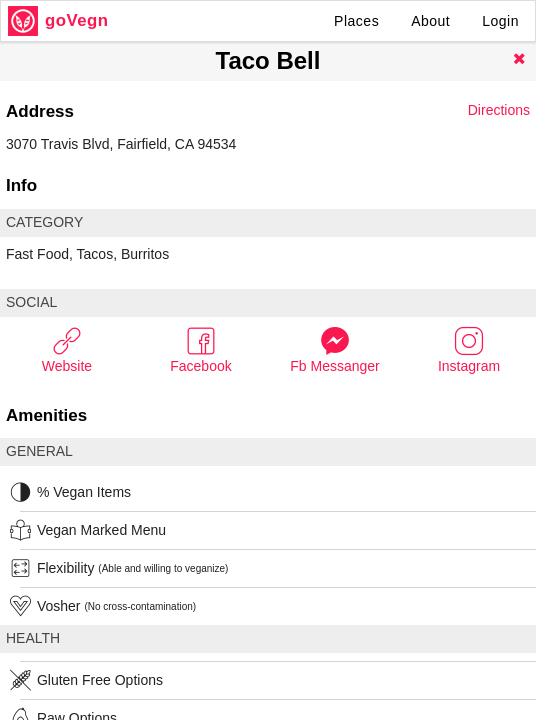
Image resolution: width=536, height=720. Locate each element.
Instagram (469, 349)
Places (356, 21)
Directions (499, 110)
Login (500, 21)
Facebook (200, 349)
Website (67, 349)
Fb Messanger (334, 349)
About (430, 21)
